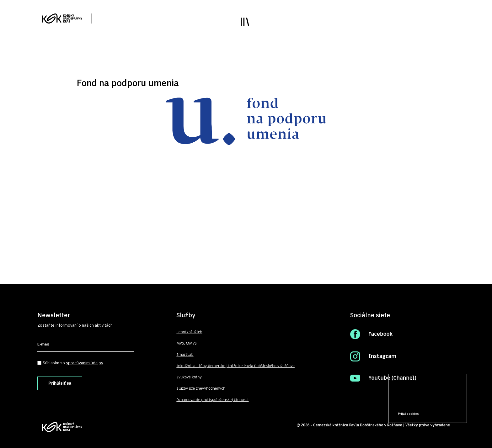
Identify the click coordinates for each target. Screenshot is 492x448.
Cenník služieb (189, 332)
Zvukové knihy (189, 377)
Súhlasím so (73, 363)
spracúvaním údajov (85, 363)
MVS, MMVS (187, 343)
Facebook (381, 334)
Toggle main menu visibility (245, 22)
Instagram (382, 356)
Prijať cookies (408, 414)
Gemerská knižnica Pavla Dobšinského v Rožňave (358, 425)
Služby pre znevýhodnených (201, 388)
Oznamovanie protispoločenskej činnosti (212, 400)
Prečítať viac (442, 402)
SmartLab (185, 355)
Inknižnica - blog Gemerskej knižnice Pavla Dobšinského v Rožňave (235, 366)
